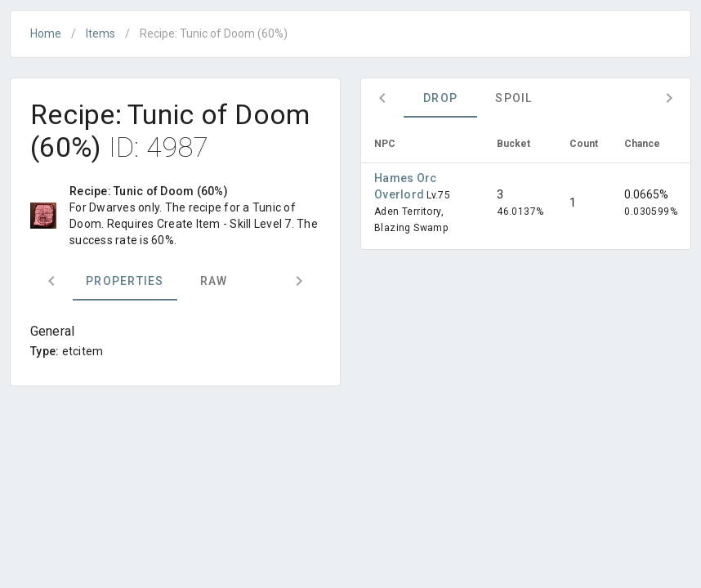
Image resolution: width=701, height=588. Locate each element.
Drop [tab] (440, 98)
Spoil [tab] (513, 98)
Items (100, 33)
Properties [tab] (125, 281)
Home (46, 33)
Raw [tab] (214, 281)
